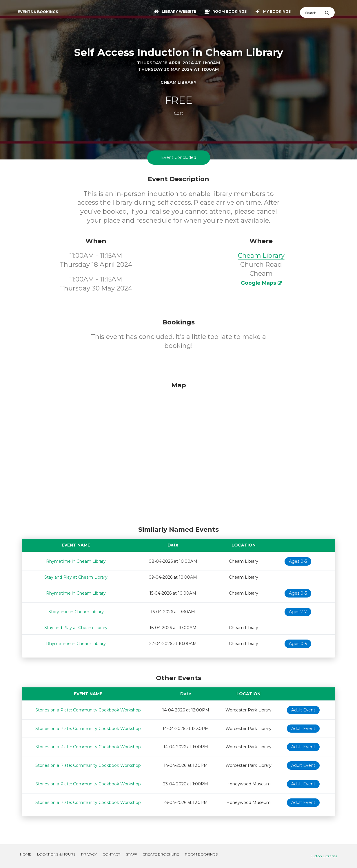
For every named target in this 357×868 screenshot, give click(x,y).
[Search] (312, 12)
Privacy (89, 854)
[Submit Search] (330, 12)
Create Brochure (161, 854)
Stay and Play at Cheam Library (76, 577)
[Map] (178, 452)
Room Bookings (201, 854)
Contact (111, 854)
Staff (131, 854)
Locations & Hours (56, 854)
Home (26, 854)
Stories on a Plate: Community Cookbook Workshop (88, 710)
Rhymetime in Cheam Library (76, 561)
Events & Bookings (38, 12)
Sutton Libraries (324, 856)
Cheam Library (261, 256)
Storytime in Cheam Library (76, 612)
